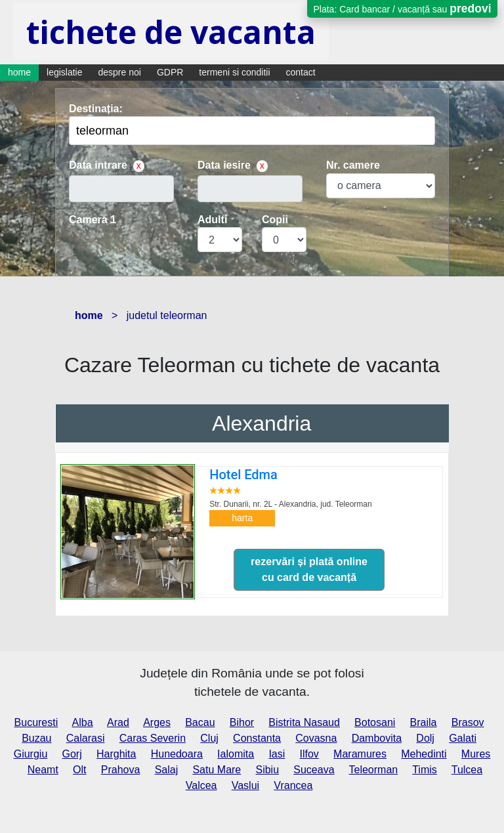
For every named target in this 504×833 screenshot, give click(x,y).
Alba (83, 722)
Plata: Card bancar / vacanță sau (402, 9)
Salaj (167, 770)
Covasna (316, 738)
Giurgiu (31, 754)
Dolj (425, 738)
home (19, 72)
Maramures (360, 754)
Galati (463, 738)
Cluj (209, 738)
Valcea (201, 785)
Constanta (257, 738)
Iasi (277, 754)
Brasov (468, 722)
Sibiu (267, 770)
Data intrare (98, 165)
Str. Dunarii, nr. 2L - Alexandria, (290, 504)
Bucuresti (36, 722)
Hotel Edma (243, 475)
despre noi (120, 72)
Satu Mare (217, 770)
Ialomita (236, 754)
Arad (118, 722)
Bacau (200, 722)
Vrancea (293, 785)
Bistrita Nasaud (304, 722)
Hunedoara (177, 754)
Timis (425, 770)
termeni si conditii (234, 72)
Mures (476, 754)
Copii (275, 220)
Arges (157, 722)
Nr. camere (353, 165)
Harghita (116, 754)
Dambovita (377, 738)
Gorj (72, 754)
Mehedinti (424, 754)
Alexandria (262, 423)
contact (301, 72)
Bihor (242, 722)
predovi (470, 9)
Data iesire (224, 165)
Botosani (375, 722)
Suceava (314, 770)
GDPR (170, 72)
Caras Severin (153, 738)
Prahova (121, 770)
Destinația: (96, 109)
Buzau (36, 738)
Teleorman (374, 770)
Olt (79, 770)
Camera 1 (93, 220)
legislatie (64, 72)
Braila (424, 722)
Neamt (43, 770)
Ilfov (309, 754)
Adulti (212, 220)
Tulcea (467, 770)
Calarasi (86, 738)
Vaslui (245, 785)
